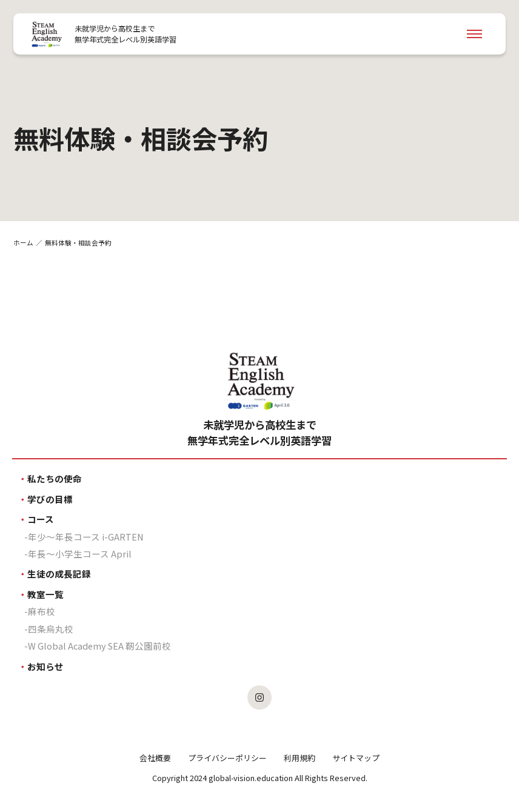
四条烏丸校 (51, 629)
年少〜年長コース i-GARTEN (86, 537)
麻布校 (42, 611)
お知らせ (45, 666)
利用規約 (300, 758)
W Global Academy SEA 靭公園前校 (99, 646)
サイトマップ (356, 758)
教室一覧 (45, 594)
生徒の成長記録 (59, 574)
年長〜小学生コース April (80, 554)
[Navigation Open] (474, 34)
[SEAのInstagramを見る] (259, 697)
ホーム (23, 243)
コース (41, 519)
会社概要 (155, 758)
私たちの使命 (55, 478)
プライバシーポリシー (227, 758)
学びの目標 (50, 499)
